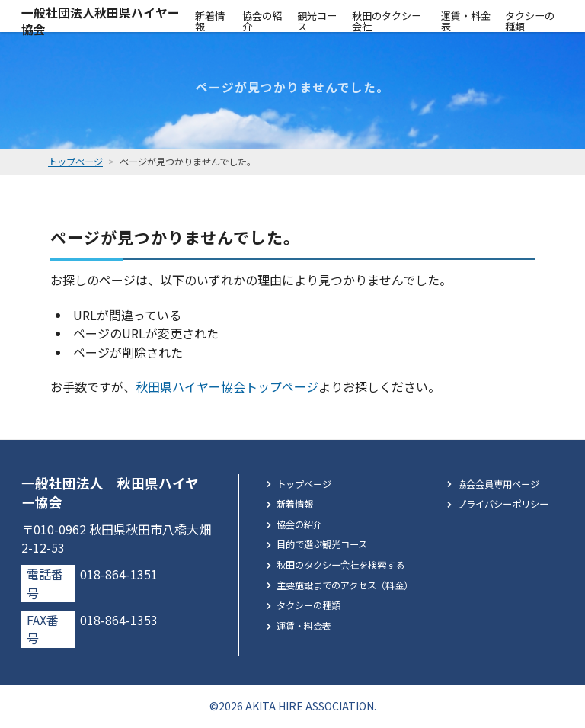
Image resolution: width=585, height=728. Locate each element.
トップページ (304, 484)
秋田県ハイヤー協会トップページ (227, 386)
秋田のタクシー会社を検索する (340, 565)
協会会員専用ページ (498, 484)
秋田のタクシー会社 (387, 21)
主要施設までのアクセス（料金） (345, 585)
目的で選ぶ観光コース (322, 544)
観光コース (317, 21)
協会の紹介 (262, 21)
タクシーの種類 (530, 21)
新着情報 (210, 21)
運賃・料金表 (466, 21)
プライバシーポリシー (503, 504)
